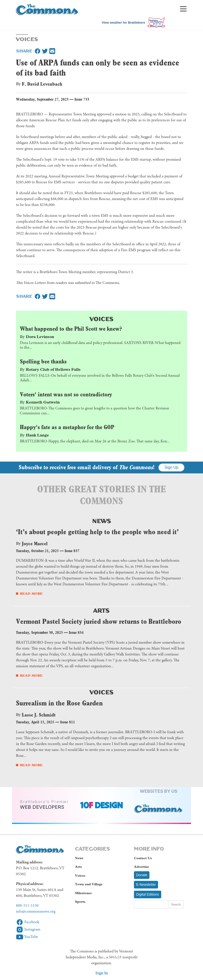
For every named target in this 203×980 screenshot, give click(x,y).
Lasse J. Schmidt (39, 715)
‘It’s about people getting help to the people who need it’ (97, 532)
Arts (101, 610)
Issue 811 (68, 722)
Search (176, 904)
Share (24, 50)
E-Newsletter (146, 885)
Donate (142, 875)
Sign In (102, 973)
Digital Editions (148, 894)
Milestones (83, 893)
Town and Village (89, 884)
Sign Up (171, 467)
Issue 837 (72, 551)
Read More (31, 594)
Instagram (28, 930)
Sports (80, 902)
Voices (102, 318)
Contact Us (143, 858)
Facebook (28, 922)
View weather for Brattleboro (123, 23)
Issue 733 (82, 99)
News (102, 520)
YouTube (27, 937)
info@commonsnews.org (36, 912)
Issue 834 (76, 632)
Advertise (141, 867)
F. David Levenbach (42, 84)
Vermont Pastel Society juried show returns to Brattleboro (99, 621)
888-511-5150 (27, 906)
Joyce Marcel (35, 544)
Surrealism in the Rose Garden (59, 703)
